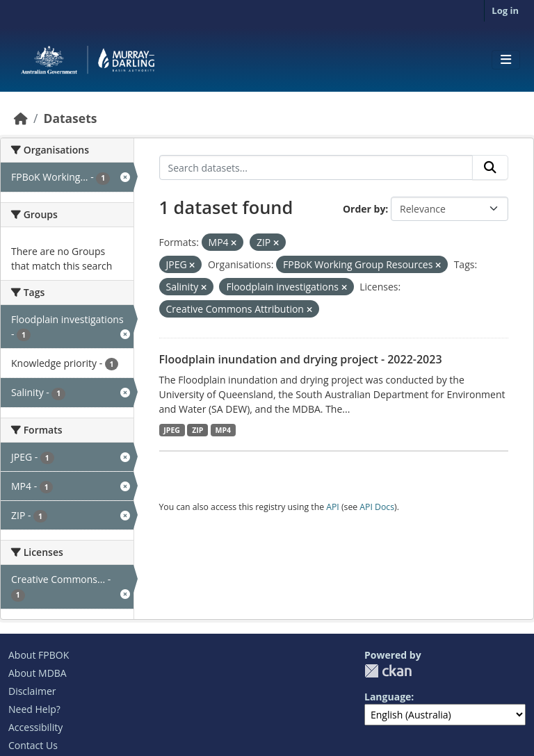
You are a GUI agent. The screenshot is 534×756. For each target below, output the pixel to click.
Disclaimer (32, 691)
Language (388, 697)
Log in (505, 10)
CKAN (388, 671)
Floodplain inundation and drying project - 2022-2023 (301, 359)
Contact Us (33, 745)
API (333, 507)
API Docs (377, 507)
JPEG (172, 430)
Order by (364, 209)
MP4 (224, 430)
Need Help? (34, 709)
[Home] (21, 118)
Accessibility (35, 727)
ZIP (197, 430)
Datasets (70, 118)
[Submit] (490, 167)
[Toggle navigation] (506, 60)
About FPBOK (39, 655)
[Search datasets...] (316, 167)
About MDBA (38, 673)
